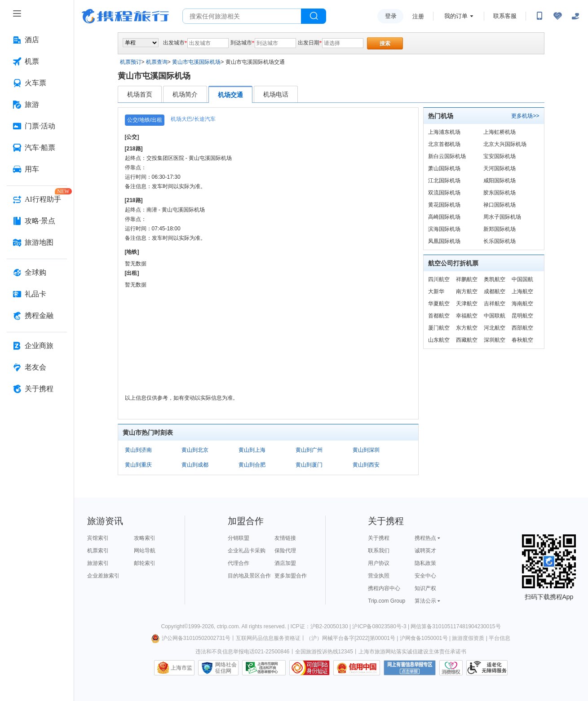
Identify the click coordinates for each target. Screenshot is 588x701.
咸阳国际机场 (500, 181)
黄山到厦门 (309, 465)
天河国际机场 (500, 168)
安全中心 (425, 576)
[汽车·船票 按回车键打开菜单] (37, 148)
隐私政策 (425, 563)
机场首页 (140, 94)
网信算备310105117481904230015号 (455, 626)
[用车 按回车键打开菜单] (37, 169)
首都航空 (439, 316)
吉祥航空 (495, 304)
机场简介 (185, 94)
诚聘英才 (425, 551)
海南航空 (522, 304)
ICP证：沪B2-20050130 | (322, 626)
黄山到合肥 (252, 465)
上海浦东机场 (444, 132)
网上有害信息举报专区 (410, 668)
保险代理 (285, 551)
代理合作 (239, 563)
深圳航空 (495, 340)
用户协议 (379, 563)
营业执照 (379, 576)
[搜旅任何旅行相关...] (242, 16)
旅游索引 (98, 563)
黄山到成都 (195, 465)
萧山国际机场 (444, 168)
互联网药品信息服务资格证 (268, 638)
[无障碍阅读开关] (557, 16)
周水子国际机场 (502, 217)
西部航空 (522, 328)
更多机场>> (525, 116)
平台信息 (500, 638)
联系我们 (379, 551)
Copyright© (174, 626)
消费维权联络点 (451, 668)
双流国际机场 (444, 193)
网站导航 (145, 551)
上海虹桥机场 (500, 132)
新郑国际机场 (500, 229)
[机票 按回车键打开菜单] (37, 62)
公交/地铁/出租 (145, 120)
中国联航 (495, 316)
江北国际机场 (444, 181)
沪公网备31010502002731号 (191, 638)
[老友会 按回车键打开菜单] (37, 367)
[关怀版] (575, 16)
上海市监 (181, 668)
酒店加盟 (285, 563)
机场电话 (276, 94)
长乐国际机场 (500, 241)
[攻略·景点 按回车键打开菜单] (37, 221)
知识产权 (425, 588)
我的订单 (456, 16)
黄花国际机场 (444, 205)
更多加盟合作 (291, 576)
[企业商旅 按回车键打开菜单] (37, 346)
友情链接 (285, 538)
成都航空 (495, 291)
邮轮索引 (145, 563)
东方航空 (467, 328)
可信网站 (309, 668)
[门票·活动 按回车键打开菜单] (37, 126)
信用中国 (357, 668)
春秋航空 (522, 340)
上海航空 (522, 291)
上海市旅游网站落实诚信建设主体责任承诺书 (412, 652)
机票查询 (157, 62)
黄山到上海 (252, 450)
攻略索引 (145, 538)
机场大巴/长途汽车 (193, 119)
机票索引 (98, 551)
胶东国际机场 (500, 193)
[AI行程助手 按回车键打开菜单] (37, 199)
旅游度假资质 (468, 638)
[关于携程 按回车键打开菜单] (37, 389)
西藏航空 (467, 340)
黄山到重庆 (138, 465)
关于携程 (379, 538)
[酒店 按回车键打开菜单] (37, 40)
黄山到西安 (366, 465)
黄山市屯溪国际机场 (196, 62)
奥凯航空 (495, 279)
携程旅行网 (125, 16)
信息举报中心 (264, 668)
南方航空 (467, 291)
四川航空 (439, 279)
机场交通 (230, 95)
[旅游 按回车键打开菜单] (37, 105)
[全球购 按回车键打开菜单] (37, 273)
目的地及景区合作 (249, 576)
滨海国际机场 (444, 229)
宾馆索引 (98, 538)
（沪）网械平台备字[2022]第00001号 (351, 638)
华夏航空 (439, 304)
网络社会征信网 (226, 668)
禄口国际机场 (500, 205)
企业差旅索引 (103, 576)
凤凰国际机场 (444, 241)
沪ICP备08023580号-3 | (381, 626)
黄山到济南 (138, 450)
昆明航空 (522, 316)
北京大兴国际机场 (505, 144)
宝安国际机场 (500, 156)
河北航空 (495, 328)
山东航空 (439, 340)
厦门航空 (439, 328)
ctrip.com (228, 626)
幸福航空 (467, 316)
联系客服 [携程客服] (505, 16)
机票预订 (131, 62)
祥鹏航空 (467, 279)
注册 (418, 16)
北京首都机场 (444, 144)
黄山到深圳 (366, 450)
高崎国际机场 (444, 217)
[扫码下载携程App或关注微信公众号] (539, 16)
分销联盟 (239, 538)
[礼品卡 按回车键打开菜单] (37, 294)
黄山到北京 (195, 450)
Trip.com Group (387, 601)
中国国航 (522, 279)
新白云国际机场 (447, 156)
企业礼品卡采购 (247, 551)
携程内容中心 (384, 588)
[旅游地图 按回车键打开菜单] (37, 242)
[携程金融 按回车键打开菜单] (37, 316)
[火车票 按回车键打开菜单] (37, 83)
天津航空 (467, 304)
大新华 (436, 291)
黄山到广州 (309, 450)
